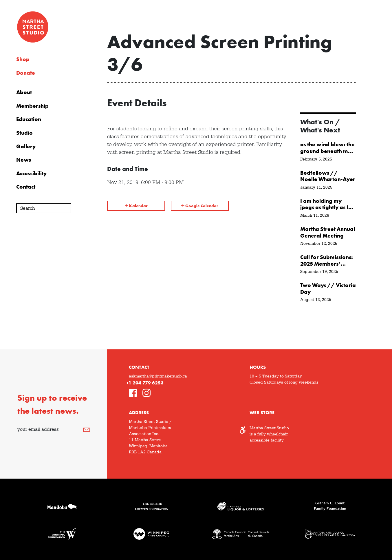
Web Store (262, 413)
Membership (32, 106)
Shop (23, 59)
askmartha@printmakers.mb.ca (158, 376)
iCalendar (136, 206)
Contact (26, 187)
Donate (26, 73)
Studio (24, 133)
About (24, 92)
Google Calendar (200, 206)
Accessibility (31, 174)
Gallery (26, 147)
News (24, 160)
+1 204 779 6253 (145, 383)
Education (29, 119)
